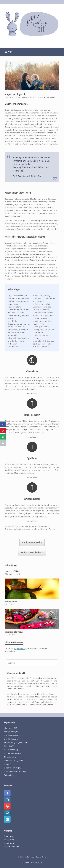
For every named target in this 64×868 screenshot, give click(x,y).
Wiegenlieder (32, 371)
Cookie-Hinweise (11, 847)
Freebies (8, 746)
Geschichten (10, 750)
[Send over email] (3, 437)
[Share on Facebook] (3, 424)
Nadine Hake (48, 97)
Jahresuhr (8, 757)
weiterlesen (32, 394)
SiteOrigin (38, 863)
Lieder (7, 764)
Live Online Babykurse (14, 771)
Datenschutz (10, 843)
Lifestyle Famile (48, 529)
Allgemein (24, 526)
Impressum (9, 840)
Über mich (9, 836)
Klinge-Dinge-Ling (32, 542)
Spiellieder (32, 458)
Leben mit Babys (33, 529)
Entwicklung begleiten (15, 529)
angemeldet (19, 649)
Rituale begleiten (32, 415)
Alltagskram (9, 732)
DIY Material (9, 735)
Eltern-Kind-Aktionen (39, 526)
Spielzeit (8, 775)
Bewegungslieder (32, 499)
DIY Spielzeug (10, 739)
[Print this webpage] (3, 443)
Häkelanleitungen (12, 753)
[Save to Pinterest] (3, 431)
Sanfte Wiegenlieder (32, 552)
